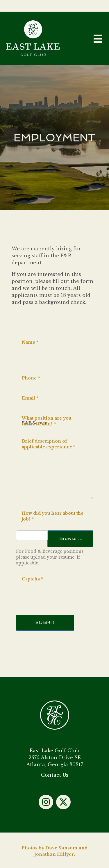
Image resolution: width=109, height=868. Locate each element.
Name (30, 342)
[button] (46, 802)
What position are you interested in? (47, 421)
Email (30, 398)
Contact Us (55, 775)
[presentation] (60, 587)
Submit (45, 622)
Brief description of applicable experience (49, 444)
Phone (31, 378)
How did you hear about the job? (53, 516)
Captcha (32, 579)
